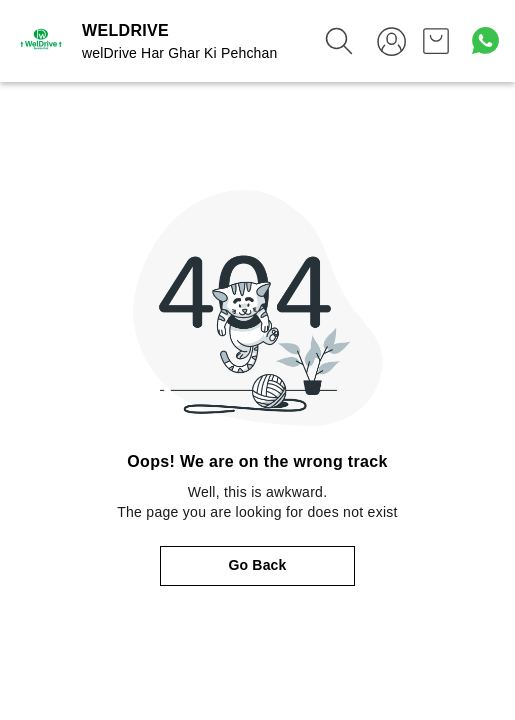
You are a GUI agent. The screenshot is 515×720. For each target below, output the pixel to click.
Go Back (258, 565)
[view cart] (436, 41)
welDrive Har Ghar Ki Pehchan (179, 53)
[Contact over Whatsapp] (485, 40)
